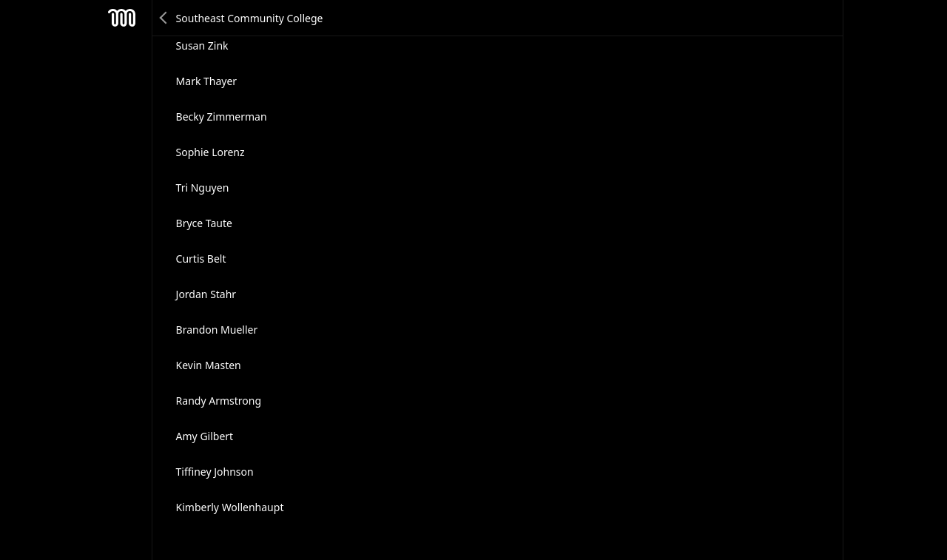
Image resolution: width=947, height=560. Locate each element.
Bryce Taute (204, 223)
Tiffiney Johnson (215, 472)
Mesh (122, 18)
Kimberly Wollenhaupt (230, 507)
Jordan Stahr (206, 294)
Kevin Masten (209, 365)
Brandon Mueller (217, 330)
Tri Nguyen (203, 188)
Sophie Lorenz (210, 152)
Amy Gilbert (205, 436)
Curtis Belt (201, 259)
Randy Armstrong (219, 401)
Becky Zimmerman (222, 117)
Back (164, 18)
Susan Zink (202, 45)
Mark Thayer (207, 81)
